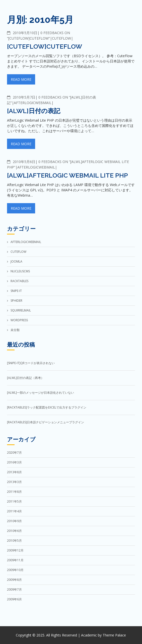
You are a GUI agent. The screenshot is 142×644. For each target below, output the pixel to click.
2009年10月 (15, 570)
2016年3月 (14, 462)
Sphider (16, 301)
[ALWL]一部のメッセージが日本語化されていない (41, 393)
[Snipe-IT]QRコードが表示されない (31, 363)
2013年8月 (14, 472)
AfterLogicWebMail (33, 103)
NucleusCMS (20, 271)
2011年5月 (14, 501)
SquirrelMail (21, 310)
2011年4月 (14, 511)
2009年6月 (14, 599)
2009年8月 (14, 580)
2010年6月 (14, 531)
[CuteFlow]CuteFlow (45, 46)
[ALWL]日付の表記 (34, 111)
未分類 (15, 330)
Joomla (16, 261)
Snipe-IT (16, 291)
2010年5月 (14, 541)
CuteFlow (61, 38)
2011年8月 (14, 492)
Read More (21, 79)
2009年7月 (14, 589)
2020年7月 (14, 453)
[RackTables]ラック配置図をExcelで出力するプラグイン (47, 407)
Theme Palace (114, 635)
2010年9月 (14, 521)
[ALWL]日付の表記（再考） (25, 378)
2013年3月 (14, 482)
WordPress (19, 320)
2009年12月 (15, 550)
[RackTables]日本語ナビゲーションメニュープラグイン (46, 422)
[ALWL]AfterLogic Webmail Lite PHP (67, 175)
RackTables (19, 281)
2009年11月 (15, 560)
